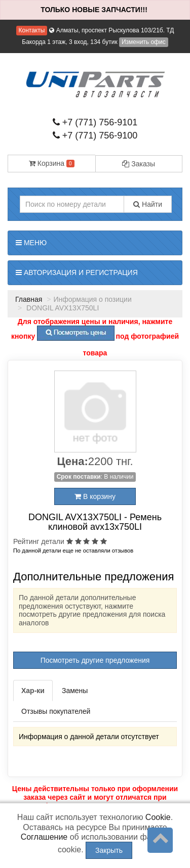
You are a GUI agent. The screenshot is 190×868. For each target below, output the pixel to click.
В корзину (95, 496)
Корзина (52, 163)
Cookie (158, 817)
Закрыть (109, 850)
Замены (75, 691)
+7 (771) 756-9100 (95, 135)
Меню (31, 243)
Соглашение (44, 837)
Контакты (32, 30)
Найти (148, 204)
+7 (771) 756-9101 (95, 122)
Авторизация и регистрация (77, 272)
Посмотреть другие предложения (95, 660)
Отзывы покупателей (56, 711)
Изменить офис (144, 42)
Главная (29, 299)
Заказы (139, 164)
